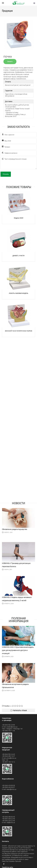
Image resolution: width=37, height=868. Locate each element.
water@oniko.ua (11, 789)
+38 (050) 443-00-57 (8, 787)
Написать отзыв (18, 710)
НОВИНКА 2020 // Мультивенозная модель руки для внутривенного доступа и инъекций (18, 650)
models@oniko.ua (12, 727)
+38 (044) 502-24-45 (8, 754)
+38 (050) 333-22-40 (8, 821)
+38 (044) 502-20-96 (8, 725)
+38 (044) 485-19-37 (8, 756)
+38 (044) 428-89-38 (8, 785)
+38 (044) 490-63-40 (8, 817)
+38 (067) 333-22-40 (8, 819)
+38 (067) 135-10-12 (8, 762)
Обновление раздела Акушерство (15, 529)
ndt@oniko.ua (11, 822)
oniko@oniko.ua (11, 758)
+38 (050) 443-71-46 (8, 731)
